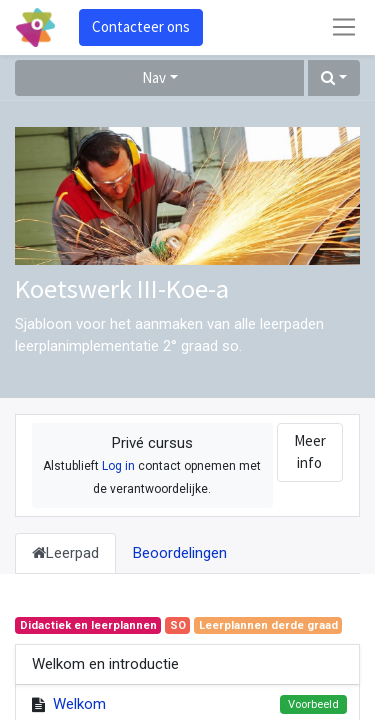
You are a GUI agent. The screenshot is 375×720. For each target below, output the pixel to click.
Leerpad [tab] (65, 553)
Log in (118, 466)
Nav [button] (154, 77)
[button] (334, 78)
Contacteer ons (141, 26)
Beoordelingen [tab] (180, 553)
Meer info (310, 452)
